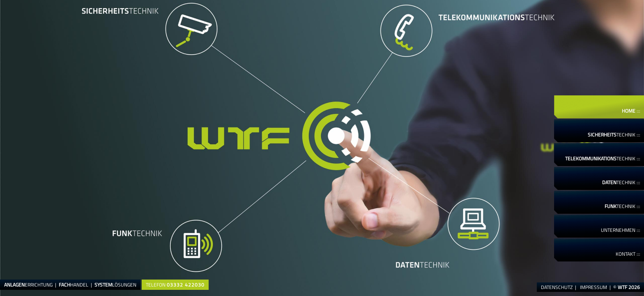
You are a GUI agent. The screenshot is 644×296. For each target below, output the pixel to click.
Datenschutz (557, 287)
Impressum (593, 287)
